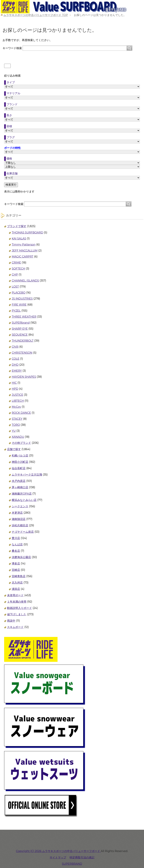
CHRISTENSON (22, 353)
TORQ (16, 425)
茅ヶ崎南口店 (20, 487)
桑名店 (16, 551)
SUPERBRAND (72, 864)
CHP (15, 275)
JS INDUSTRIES (22, 299)
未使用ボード (15, 595)
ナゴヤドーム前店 (23, 532)
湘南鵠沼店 (19, 519)
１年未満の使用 (17, 602)
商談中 (11, 621)
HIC (14, 383)
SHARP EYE (20, 329)
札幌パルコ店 (20, 456)
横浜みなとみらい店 (24, 500)
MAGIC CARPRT (22, 257)
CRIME (16, 263)
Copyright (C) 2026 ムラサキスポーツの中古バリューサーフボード (58, 851)
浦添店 (16, 589)
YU (14, 431)
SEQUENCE (20, 335)
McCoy (16, 407)
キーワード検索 (12, 48)
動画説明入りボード (19, 608)
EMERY (17, 371)
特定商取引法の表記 (82, 857)
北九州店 (17, 583)
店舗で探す (14, 449)
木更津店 (17, 513)
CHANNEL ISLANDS (25, 281)
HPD (15, 389)
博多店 (16, 564)
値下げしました (17, 614)
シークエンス (20, 506)
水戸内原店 (19, 481)
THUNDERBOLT (23, 341)
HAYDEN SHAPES (24, 377)
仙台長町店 (19, 468)
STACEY (17, 419)
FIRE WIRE (19, 305)
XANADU (18, 437)
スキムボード (15, 627)
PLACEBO (19, 293)
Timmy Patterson (24, 245)
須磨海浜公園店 (21, 557)
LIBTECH (18, 401)
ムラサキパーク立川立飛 (27, 475)
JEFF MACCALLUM (25, 251)
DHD (15, 365)
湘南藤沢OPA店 (22, 494)
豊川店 (16, 538)
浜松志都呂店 (20, 525)
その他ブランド (21, 443)
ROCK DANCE (21, 413)
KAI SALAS (19, 239)
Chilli (15, 347)
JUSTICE (17, 395)
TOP (36, 15)
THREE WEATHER (24, 317)
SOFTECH (18, 269)
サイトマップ (58, 857)
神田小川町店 (20, 462)
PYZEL (16, 311)
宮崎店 (16, 570)
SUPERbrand (21, 323)
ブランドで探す (17, 226)
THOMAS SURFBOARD (27, 233)
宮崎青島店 (19, 576)
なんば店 (17, 544)
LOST (15, 287)
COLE (16, 359)
